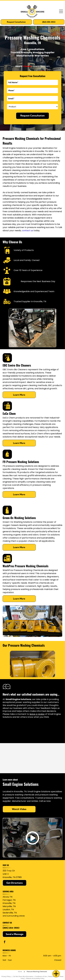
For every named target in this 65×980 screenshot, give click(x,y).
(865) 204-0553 (11, 928)
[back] (6, 664)
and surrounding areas (14, 916)
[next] (59, 664)
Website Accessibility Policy (35, 978)
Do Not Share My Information (23, 976)
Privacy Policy (6, 976)
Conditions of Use (41, 976)
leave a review (37, 714)
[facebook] (5, 942)
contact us (27, 230)
